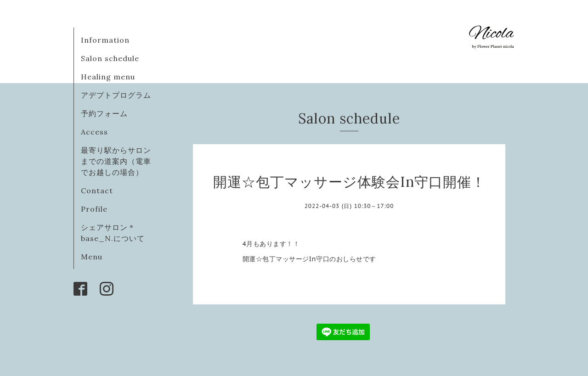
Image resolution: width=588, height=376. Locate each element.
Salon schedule (110, 58)
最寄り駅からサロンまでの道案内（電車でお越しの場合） (116, 161)
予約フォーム (104, 113)
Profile (94, 209)
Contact (97, 191)
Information (105, 40)
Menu (92, 257)
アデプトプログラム (116, 95)
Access (94, 132)
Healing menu (108, 77)
